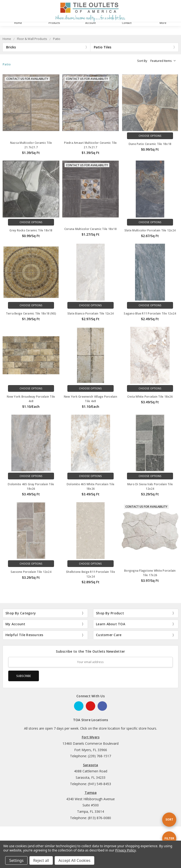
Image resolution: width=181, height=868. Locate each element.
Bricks (11, 47)
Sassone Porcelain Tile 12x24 (31, 572)
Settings (16, 860)
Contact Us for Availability (27, 79)
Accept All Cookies (74, 860)
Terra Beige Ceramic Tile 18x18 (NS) (31, 313)
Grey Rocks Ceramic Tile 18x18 (31, 230)
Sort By (142, 61)
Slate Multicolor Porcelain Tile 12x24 (150, 230)
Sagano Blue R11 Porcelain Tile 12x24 (150, 313)
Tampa (91, 793)
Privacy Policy (125, 850)
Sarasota (90, 765)
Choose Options (150, 136)
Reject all (41, 860)
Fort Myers (91, 737)
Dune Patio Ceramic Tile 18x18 (150, 144)
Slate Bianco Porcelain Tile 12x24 (90, 313)
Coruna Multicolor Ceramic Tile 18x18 (90, 229)
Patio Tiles (103, 47)
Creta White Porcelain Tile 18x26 (150, 397)
